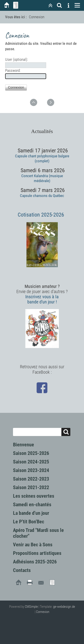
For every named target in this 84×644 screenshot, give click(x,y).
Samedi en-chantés (32, 505)
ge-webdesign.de (64, 607)
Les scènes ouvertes (34, 496)
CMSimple (31, 607)
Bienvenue (24, 445)
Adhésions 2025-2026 (35, 562)
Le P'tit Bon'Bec (29, 522)
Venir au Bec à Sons (33, 545)
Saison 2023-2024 (31, 470)
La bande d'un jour (31, 513)
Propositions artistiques (37, 553)
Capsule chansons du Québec (42, 196)
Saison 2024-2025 (31, 462)
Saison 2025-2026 (31, 453)
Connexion (43, 612)
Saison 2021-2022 (31, 487)
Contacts (22, 570)
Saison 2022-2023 (31, 479)
